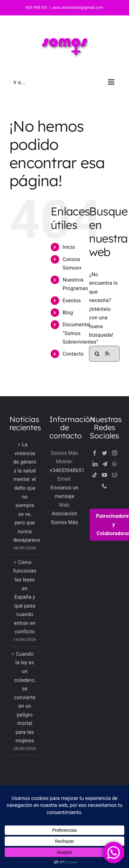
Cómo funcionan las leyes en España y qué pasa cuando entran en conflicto (25, 597)
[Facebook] (95, 453)
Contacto (73, 354)
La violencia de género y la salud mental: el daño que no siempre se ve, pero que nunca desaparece (25, 492)
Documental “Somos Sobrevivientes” (80, 333)
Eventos (72, 301)
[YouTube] (104, 475)
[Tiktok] (95, 475)
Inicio (69, 247)
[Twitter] (104, 453)
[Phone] (104, 486)
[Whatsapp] (115, 464)
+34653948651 (67, 470)
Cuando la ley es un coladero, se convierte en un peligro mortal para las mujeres (25, 697)
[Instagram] (115, 453)
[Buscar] (97, 354)
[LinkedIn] (95, 464)
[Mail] (115, 475)
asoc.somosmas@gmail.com (78, 8)
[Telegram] (105, 464)
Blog (68, 313)
